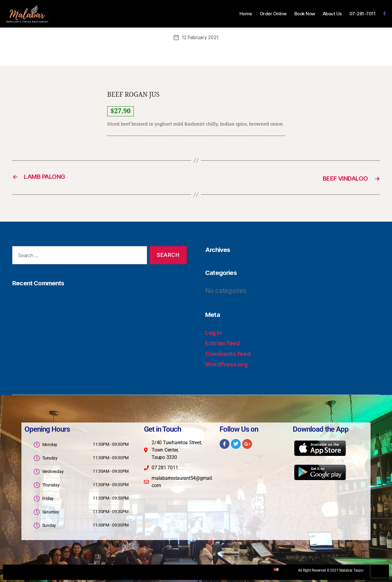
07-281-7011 (363, 14)
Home (246, 14)
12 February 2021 (200, 37)
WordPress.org (228, 364)
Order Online (273, 14)
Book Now (305, 14)
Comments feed (230, 353)
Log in (214, 332)
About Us (332, 14)
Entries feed (224, 342)
